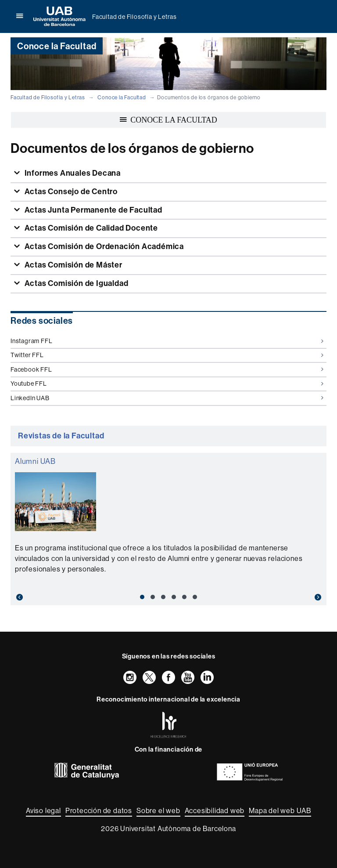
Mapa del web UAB (280, 811)
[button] (34, 597)
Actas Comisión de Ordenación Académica (103, 246)
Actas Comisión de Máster (73, 265)
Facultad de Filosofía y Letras (134, 17)
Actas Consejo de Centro (70, 192)
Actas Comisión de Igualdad (76, 283)
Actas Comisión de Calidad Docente (90, 228)
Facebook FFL (167, 369)
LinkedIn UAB (167, 398)
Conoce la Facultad (122, 98)
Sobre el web (158, 811)
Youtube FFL (167, 383)
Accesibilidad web (215, 811)
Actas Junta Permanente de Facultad (93, 210)
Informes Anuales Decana (72, 173)
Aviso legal (43, 811)
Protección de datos (99, 811)
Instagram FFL (167, 341)
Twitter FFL (167, 355)
